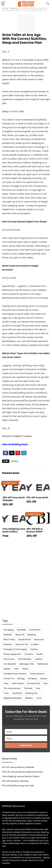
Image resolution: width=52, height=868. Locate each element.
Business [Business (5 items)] (8, 644)
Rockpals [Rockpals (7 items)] (33, 679)
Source (6, 436)
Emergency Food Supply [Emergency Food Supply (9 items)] (15, 649)
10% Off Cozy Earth (37, 498)
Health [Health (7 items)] (40, 654)
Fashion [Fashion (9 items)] (34, 649)
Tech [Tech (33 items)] (45, 683)
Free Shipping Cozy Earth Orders (14, 530)
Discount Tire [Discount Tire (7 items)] (22, 644)
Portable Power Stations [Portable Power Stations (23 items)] (15, 674)
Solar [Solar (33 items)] (6, 683)
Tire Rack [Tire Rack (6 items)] (28, 688)
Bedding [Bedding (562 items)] (32, 635)
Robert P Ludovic (23, 436)
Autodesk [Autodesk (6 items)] (21, 630)
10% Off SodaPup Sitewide (15, 781)
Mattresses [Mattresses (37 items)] (43, 664)
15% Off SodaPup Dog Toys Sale (18, 786)
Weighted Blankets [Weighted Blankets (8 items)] (13, 698)
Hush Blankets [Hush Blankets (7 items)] (25, 659)
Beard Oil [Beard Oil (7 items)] (20, 635)
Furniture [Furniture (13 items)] (29, 654)
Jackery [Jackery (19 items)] (38, 659)
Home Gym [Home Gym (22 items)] (9, 659)
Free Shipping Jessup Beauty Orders (21, 776)
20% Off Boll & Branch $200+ (35, 530)
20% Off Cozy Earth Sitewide (14, 499)
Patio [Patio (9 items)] (16, 669)
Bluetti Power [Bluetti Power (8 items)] (25, 639)
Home (5, 8)
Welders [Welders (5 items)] (29, 698)
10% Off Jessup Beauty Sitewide (18, 767)
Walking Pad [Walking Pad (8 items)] (31, 693)
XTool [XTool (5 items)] (39, 698)
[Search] (48, 4)
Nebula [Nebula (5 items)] (7, 669)
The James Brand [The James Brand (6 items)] (12, 688)
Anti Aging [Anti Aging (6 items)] (9, 630)
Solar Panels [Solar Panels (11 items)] (18, 683)
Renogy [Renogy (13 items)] (21, 679)
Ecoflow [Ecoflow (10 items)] (35, 644)
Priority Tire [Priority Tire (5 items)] (9, 679)
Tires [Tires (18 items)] (38, 688)
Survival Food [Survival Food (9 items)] (33, 683)
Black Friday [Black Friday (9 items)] (9, 639)
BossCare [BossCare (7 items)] (39, 639)
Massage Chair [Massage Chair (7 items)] (27, 664)
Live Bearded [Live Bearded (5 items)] (10, 664)
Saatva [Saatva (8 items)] (44, 679)
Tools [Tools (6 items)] (6, 693)
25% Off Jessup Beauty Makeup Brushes (23, 772)
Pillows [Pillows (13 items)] (25, 669)
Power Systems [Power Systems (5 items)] (37, 674)
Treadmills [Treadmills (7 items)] (17, 693)
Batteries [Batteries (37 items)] (8, 635)
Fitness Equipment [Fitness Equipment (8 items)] (12, 654)
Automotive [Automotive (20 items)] (35, 630)
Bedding (14, 8)
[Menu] (3, 4)
